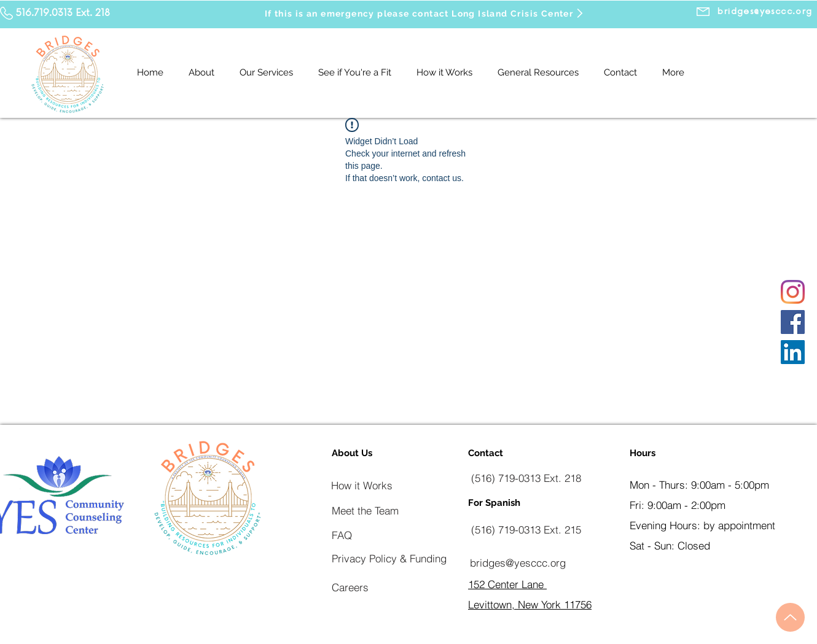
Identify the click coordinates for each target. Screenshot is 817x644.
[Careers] (350, 587)
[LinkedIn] (793, 352)
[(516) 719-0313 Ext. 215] (526, 529)
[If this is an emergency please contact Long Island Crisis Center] (425, 13)
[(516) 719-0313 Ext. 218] (526, 478)
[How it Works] (362, 485)
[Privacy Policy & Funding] (389, 558)
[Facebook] (793, 322)
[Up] (790, 617)
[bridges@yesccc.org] (518, 562)
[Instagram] (793, 292)
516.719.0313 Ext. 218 (63, 13)
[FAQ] (342, 535)
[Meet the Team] (365, 510)
